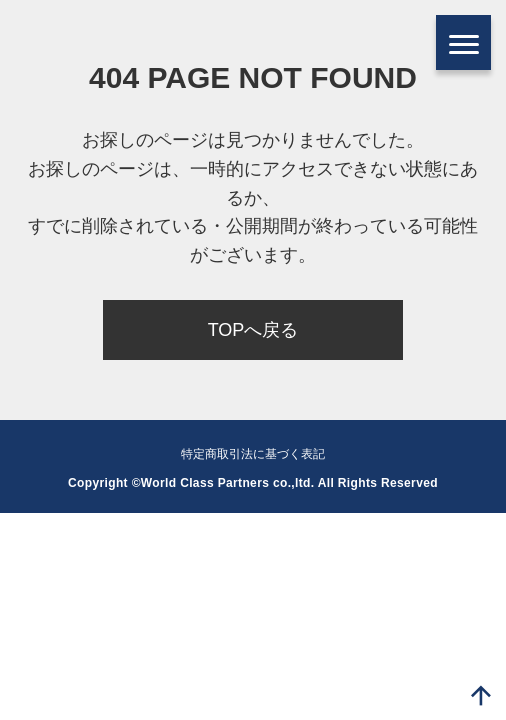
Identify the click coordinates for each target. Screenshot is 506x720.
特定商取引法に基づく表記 (253, 454)
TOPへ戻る (253, 330)
